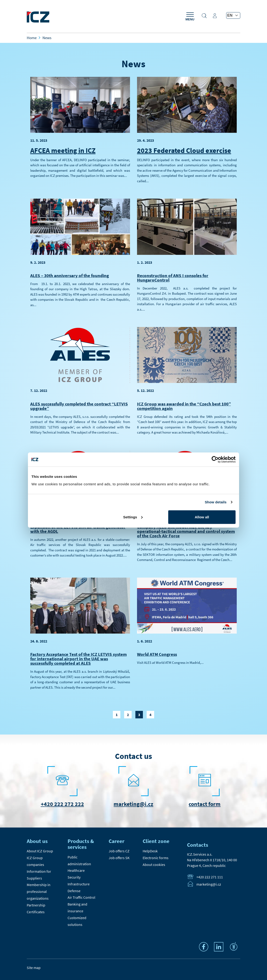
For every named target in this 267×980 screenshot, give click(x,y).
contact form (205, 804)
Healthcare (76, 870)
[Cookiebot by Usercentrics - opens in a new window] (215, 460)
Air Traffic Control (81, 897)
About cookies (154, 865)
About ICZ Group (40, 851)
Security (74, 877)
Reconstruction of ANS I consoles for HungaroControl (173, 278)
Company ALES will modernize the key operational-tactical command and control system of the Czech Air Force (186, 531)
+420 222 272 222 (62, 804)
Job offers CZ (119, 851)
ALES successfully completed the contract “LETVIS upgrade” (79, 406)
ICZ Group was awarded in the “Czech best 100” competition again (184, 406)
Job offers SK (119, 858)
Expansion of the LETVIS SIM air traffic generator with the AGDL (78, 529)
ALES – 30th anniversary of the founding (70, 275)
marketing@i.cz (133, 804)
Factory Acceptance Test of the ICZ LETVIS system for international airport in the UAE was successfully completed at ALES (78, 659)
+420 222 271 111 (210, 877)
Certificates (36, 912)
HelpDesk (150, 851)
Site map (34, 968)
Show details (216, 502)
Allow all (202, 517)
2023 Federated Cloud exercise (184, 150)
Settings (133, 517)
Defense (74, 891)
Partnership (36, 905)
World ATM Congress (157, 654)
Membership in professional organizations (39, 891)
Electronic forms (156, 858)
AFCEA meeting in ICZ (63, 150)
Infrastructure (79, 884)
